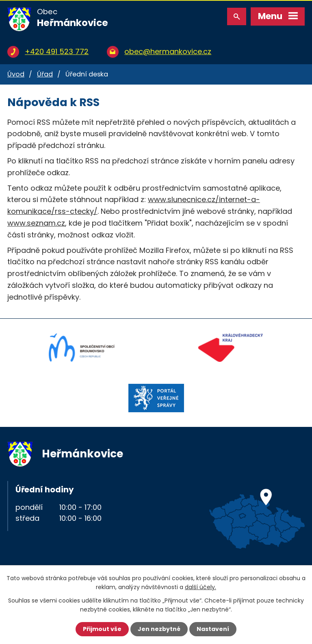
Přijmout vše (102, 629)
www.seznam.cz (36, 223)
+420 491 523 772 (57, 51)
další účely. (200, 587)
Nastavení (213, 629)
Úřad (45, 74)
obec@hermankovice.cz (168, 51)
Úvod (16, 74)
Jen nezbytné (159, 629)
